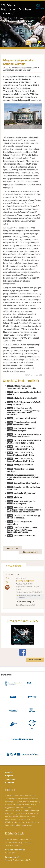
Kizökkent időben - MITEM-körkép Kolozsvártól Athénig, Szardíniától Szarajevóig (22, 530)
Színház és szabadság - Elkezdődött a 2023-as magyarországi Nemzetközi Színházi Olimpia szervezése (24, 411)
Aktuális (9, 772)
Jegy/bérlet (10, 779)
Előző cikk (13, 548)
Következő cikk (30, 552)
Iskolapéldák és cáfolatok (24, 536)
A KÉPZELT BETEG (25, 581)
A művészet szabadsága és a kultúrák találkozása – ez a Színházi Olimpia (23, 477)
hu (28, 43)
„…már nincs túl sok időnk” (25, 418)
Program (9, 776)
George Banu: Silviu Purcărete (26, 483)
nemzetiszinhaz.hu (13, 845)
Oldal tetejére (35, 660)
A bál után (18, 497)
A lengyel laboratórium (23, 465)
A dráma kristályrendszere (25, 493)
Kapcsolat (10, 783)
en (34, 43)
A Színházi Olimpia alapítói (25, 398)
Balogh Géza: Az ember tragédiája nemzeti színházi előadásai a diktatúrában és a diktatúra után (24, 510)
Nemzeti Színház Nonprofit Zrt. (18, 860)
